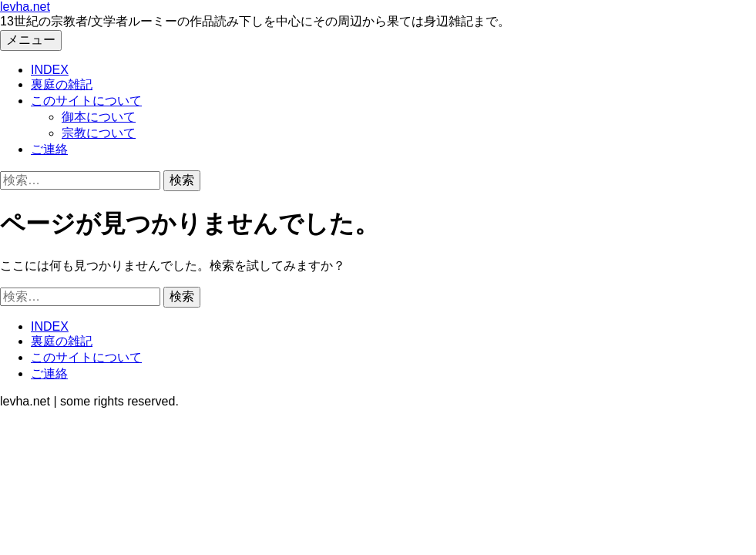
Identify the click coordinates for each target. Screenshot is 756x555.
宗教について (99, 133)
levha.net (25, 7)
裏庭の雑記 (62, 84)
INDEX (50, 70)
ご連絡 (49, 149)
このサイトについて (86, 101)
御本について (99, 117)
